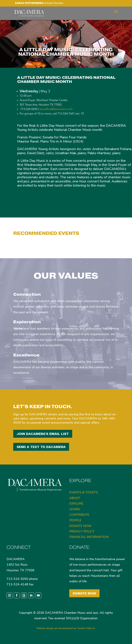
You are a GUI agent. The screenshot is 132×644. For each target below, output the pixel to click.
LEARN (75, 509)
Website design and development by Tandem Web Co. (66, 628)
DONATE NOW (80, 526)
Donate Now (84, 593)
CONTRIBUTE (79, 515)
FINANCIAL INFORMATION (89, 537)
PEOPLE (75, 520)
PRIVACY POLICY (82, 531)
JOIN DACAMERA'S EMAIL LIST (43, 434)
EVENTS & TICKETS (84, 492)
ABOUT (75, 498)
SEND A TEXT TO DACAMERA (41, 447)
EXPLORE (76, 504)
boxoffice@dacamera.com (56, 109)
